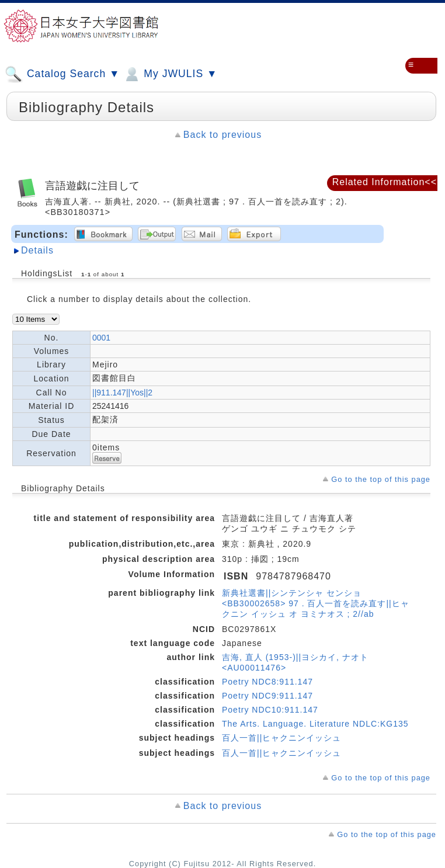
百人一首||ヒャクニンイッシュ (281, 738)
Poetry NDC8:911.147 (267, 682)
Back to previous (222, 135)
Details (37, 250)
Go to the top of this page (381, 479)
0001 (101, 338)
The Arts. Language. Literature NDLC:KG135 (315, 724)
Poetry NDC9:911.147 (267, 696)
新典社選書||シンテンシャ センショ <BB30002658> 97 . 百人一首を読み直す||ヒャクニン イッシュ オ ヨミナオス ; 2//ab (316, 603)
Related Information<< (385, 182)
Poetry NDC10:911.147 (270, 710)
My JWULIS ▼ (170, 74)
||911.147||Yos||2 (122, 393)
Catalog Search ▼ (62, 74)
